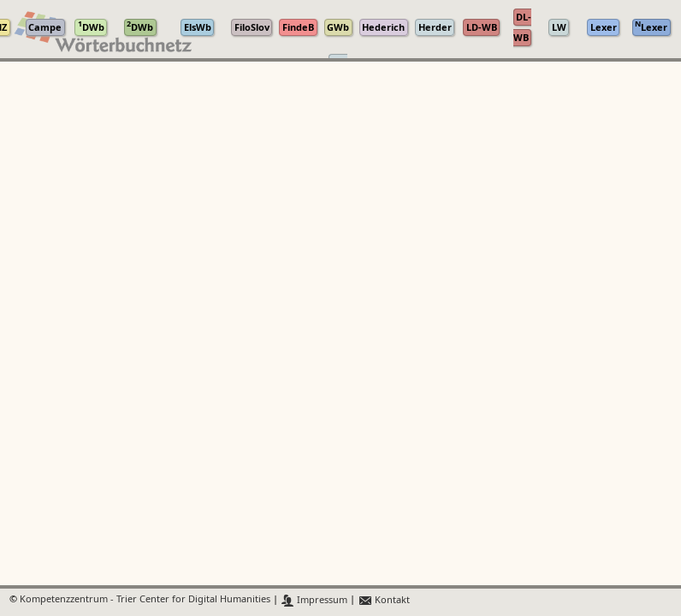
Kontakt (384, 600)
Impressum (314, 600)
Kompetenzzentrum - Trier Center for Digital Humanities (145, 600)
